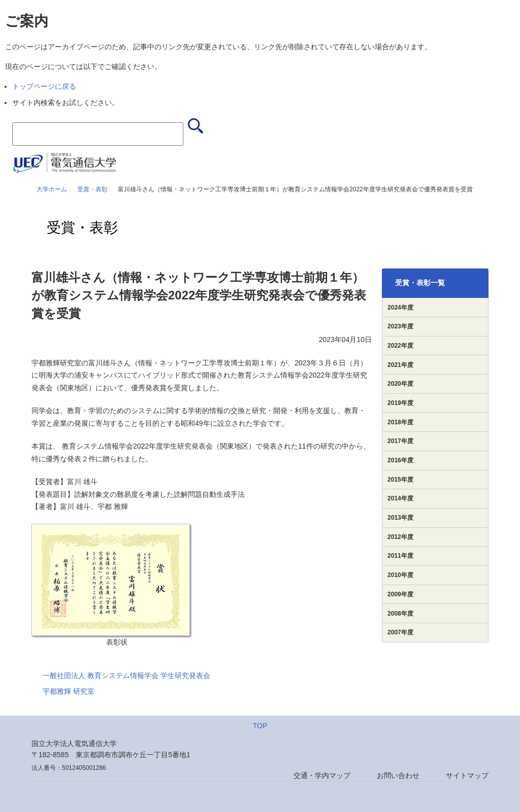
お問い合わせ (398, 775)
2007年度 (400, 632)
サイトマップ (467, 775)
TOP (260, 726)
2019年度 (400, 403)
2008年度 (400, 614)
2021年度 (400, 365)
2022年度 (400, 346)
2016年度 (400, 460)
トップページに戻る (44, 86)
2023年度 (400, 326)
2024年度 (400, 308)
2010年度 (400, 575)
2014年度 (400, 498)
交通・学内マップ (322, 775)
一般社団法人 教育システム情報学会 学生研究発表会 (126, 675)
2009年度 (400, 594)
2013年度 (400, 518)
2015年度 (400, 480)
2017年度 (400, 441)
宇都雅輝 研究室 (69, 691)
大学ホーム (52, 189)
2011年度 (400, 556)
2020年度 (400, 384)
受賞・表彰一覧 (420, 283)
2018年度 (400, 422)
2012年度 (400, 537)
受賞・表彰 (92, 189)
